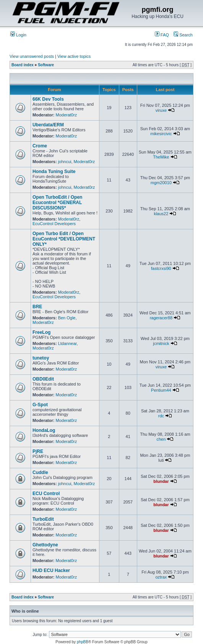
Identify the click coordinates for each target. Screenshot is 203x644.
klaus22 (161, 214)
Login (18, 35)
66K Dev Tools (48, 99)
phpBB (83, 642)
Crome (40, 146)
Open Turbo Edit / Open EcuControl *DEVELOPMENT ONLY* (64, 239)
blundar (161, 481)
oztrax (161, 577)
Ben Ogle (67, 318)
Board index (23, 65)
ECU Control (46, 494)
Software (46, 65)
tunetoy (41, 358)
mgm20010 (161, 183)
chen (161, 439)
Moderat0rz (67, 115)
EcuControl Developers (54, 224)
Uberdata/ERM (48, 125)
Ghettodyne (45, 545)
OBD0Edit (43, 379)
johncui (65, 162)
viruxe (161, 110)
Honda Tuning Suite (54, 172)
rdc (161, 416)
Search (183, 35)
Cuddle (40, 472)
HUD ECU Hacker (51, 570)
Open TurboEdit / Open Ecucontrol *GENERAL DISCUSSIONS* (57, 203)
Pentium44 (161, 390)
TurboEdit (43, 519)
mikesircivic (161, 134)
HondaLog (44, 430)
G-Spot (40, 405)
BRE (37, 307)
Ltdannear (67, 343)
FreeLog (41, 332)
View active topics (74, 56)
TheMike (161, 157)
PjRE (38, 451)
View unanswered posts (32, 56)
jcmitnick (161, 343)
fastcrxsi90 (161, 268)
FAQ (162, 35)
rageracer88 (161, 318)
